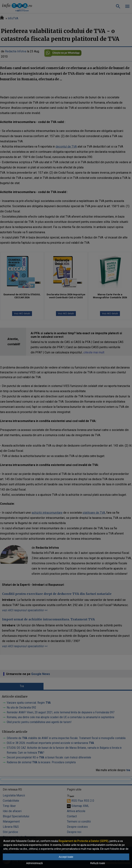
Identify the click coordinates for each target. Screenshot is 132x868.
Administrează (34, 863)
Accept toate (66, 857)
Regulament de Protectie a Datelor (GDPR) (84, 841)
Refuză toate (98, 863)
